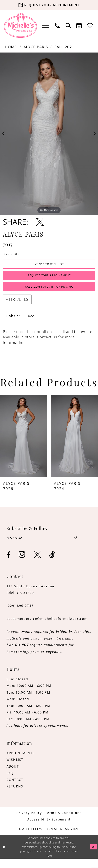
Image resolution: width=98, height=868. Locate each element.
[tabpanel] (49, 134)
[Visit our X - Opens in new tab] (38, 564)
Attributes (17, 307)
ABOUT (13, 776)
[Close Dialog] (5, 856)
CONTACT (15, 789)
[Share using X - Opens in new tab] (40, 222)
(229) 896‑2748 (20, 615)
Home (11, 47)
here (49, 865)
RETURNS (15, 796)
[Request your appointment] (49, 5)
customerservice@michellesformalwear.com (47, 628)
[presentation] (24, 444)
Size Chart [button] (13, 254)
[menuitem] (45, 26)
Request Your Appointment (49, 280)
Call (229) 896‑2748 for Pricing (49, 294)
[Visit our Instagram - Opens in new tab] (22, 564)
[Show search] (68, 25)
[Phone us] (57, 25)
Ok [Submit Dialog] (93, 856)
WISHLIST (15, 769)
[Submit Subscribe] (75, 547)
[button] (45, 26)
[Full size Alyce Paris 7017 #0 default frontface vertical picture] (49, 134)
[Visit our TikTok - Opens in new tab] (52, 564)
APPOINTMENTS (21, 762)
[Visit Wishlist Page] (90, 25)
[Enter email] (42, 547)
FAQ (10, 782)
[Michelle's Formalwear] (20, 26)
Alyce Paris (36, 47)
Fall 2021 (64, 47)
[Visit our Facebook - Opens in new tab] (9, 564)
